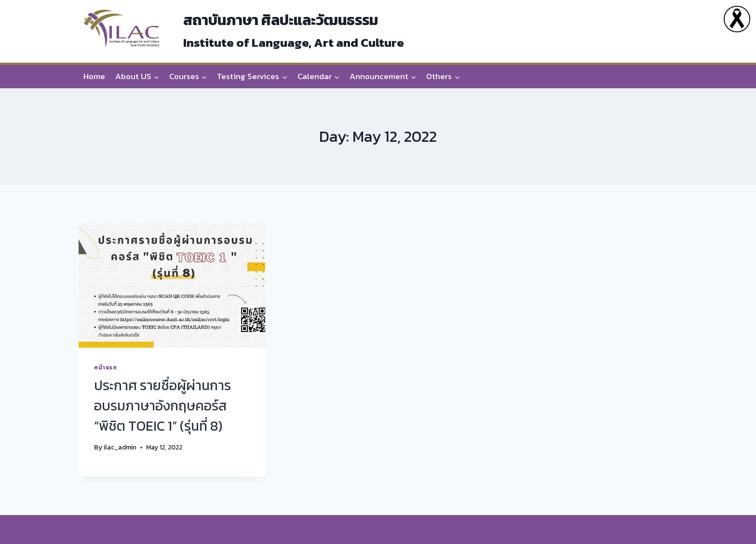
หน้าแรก (106, 367)
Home (94, 76)
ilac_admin (120, 447)
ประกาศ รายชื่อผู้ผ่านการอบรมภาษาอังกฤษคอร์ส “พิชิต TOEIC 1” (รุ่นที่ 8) (162, 406)
